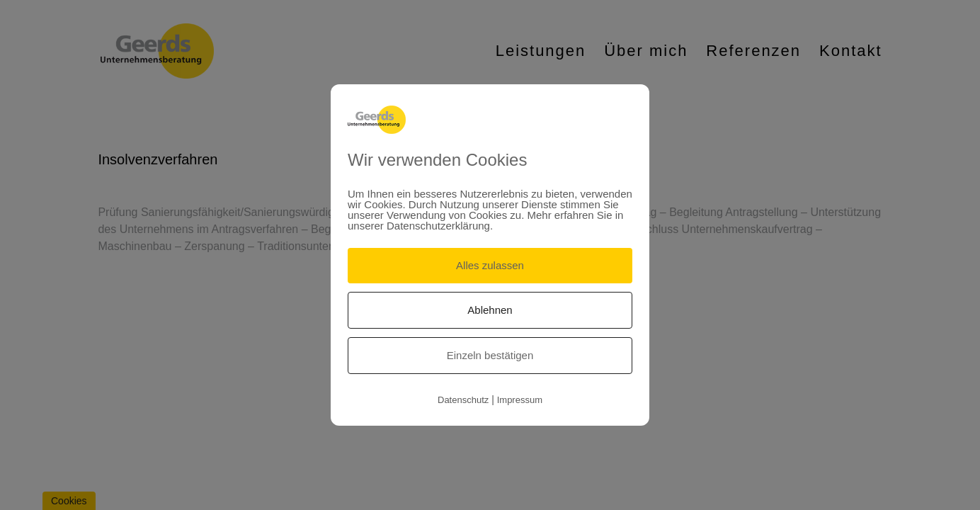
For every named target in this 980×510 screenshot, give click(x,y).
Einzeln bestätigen (490, 355)
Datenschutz (463, 400)
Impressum (520, 400)
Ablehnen (490, 310)
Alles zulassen (490, 265)
